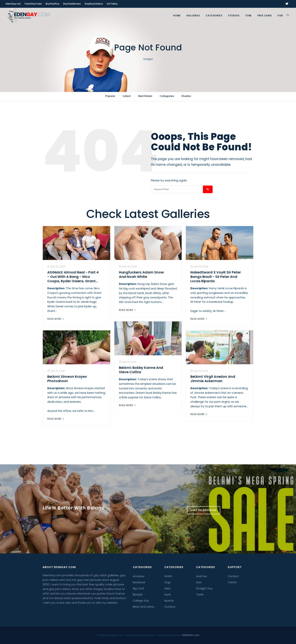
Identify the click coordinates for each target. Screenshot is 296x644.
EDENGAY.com (191, 635)
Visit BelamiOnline (204, 510)
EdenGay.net (13, 4)
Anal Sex (202, 576)
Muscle (169, 601)
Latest (127, 96)
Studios (234, 16)
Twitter (232, 582)
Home (177, 16)
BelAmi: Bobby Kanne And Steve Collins (141, 370)
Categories (214, 16)
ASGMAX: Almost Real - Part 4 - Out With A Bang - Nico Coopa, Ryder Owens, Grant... (73, 277)
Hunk (168, 595)
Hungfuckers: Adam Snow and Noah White (141, 274)
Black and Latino (144, 607)
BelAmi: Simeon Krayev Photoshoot (67, 379)
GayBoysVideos (94, 4)
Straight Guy (204, 588)
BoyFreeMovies (72, 4)
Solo (199, 582)
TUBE (248, 16)
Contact (233, 576)
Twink (200, 595)
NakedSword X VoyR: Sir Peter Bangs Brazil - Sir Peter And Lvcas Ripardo (216, 277)
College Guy (141, 601)
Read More (56, 319)
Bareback (139, 582)
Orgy (168, 582)
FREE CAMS (265, 16)
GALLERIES (193, 16)
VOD (280, 16)
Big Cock (139, 588)
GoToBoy (112, 4)
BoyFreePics (53, 4)
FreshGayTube (33, 4)
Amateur (139, 576)
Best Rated (145, 96)
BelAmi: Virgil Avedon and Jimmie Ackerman (213, 379)
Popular (110, 96)
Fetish (168, 576)
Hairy (168, 588)
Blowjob (138, 595)
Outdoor (170, 607)
